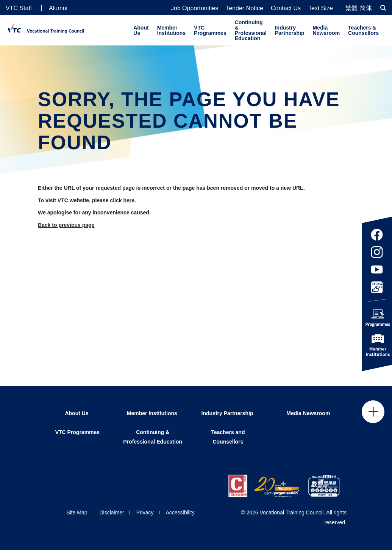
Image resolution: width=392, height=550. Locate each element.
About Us (141, 30)
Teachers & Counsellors (363, 30)
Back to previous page (66, 225)
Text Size (321, 8)
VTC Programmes (210, 30)
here (129, 200)
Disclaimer (112, 512)
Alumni (58, 8)
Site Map (77, 512)
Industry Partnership (290, 30)
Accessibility (180, 512)
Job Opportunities (194, 8)
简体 (366, 8)
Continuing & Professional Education (251, 30)
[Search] (383, 8)
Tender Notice (244, 8)
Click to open (373, 412)
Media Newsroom (326, 30)
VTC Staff (19, 8)
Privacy (145, 512)
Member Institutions (171, 30)
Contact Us (286, 8)
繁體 (351, 8)
